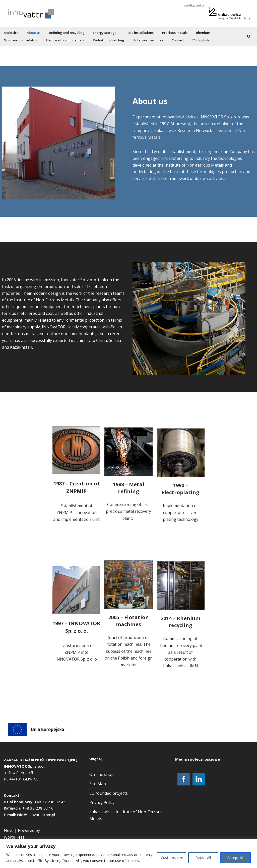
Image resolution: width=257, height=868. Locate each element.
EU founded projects (109, 817)
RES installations (142, 33)
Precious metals (176, 33)
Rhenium (204, 33)
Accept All (235, 858)
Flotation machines (148, 40)
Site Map (98, 808)
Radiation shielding (109, 40)
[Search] (249, 36)
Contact (178, 40)
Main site (11, 33)
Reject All (203, 858)
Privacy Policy (102, 827)
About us (34, 33)
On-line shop (102, 799)
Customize (170, 858)
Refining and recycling (67, 33)
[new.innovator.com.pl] (31, 13)
